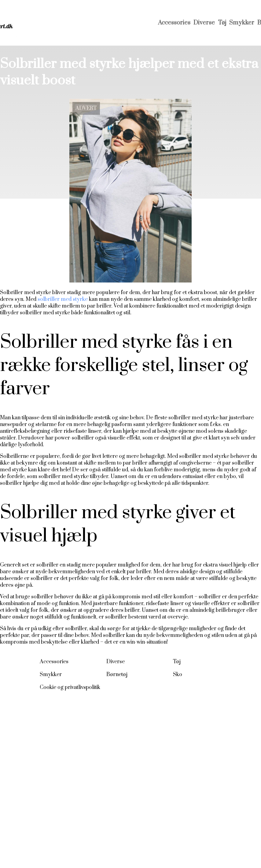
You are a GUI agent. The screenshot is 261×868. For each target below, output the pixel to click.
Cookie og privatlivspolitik (70, 687)
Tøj (222, 23)
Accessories (174, 23)
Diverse (204, 23)
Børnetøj (117, 675)
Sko (178, 675)
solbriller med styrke (63, 299)
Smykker (242, 23)
